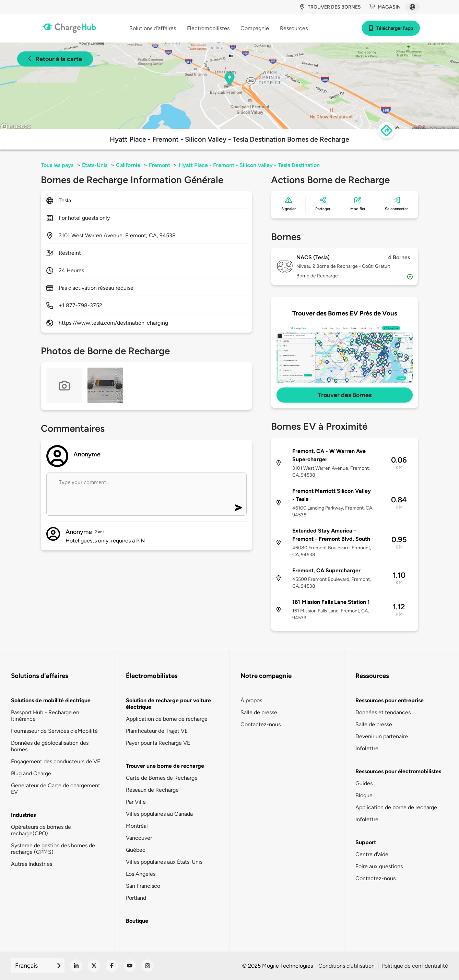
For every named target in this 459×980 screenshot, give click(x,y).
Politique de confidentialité (415, 966)
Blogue (364, 795)
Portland (136, 898)
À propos (251, 700)
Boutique (137, 921)
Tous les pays (57, 165)
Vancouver (139, 838)
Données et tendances (383, 712)
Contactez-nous (261, 724)
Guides (364, 783)
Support (366, 842)
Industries (23, 815)
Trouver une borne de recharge (165, 766)
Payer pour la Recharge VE (158, 743)
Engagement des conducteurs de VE (56, 761)
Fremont (160, 165)
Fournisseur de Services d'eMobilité (54, 731)
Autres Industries (32, 864)
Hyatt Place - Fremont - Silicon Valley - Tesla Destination (249, 165)
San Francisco (143, 886)
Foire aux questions (379, 866)
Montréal (137, 826)
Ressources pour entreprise (390, 700)
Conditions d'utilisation (346, 966)
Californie (128, 165)
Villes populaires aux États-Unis (164, 862)
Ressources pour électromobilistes (398, 771)
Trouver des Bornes (345, 395)
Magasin (385, 7)
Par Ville (136, 802)
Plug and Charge (31, 773)
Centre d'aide (372, 854)
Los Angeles (141, 874)
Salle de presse (259, 712)
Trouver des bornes (330, 7)
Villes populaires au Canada (159, 814)
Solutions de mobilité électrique (51, 700)
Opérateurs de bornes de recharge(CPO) (41, 830)
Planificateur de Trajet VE (157, 731)
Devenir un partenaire (382, 736)
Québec (136, 850)
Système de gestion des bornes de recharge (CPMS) (53, 849)
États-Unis (95, 165)
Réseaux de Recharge (152, 790)
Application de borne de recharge (167, 719)
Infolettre (367, 748)
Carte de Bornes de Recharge (162, 778)
